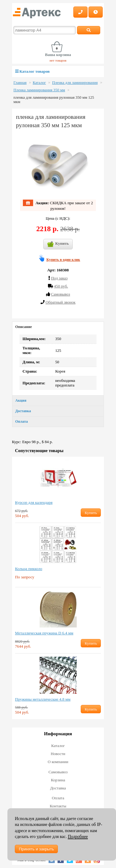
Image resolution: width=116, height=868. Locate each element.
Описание (24, 327)
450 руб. (61, 286)
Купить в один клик (63, 260)
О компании (58, 762)
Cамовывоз (61, 294)
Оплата (21, 421)
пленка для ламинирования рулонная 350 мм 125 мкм (54, 100)
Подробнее (78, 837)
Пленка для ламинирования (75, 83)
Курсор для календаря (34, 502)
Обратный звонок (60, 302)
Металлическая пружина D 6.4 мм (44, 633)
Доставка (23, 411)
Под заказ (59, 278)
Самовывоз (58, 772)
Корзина (58, 780)
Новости (58, 754)
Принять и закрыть (36, 849)
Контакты (58, 806)
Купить (58, 244)
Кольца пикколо (29, 569)
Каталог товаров (32, 71)
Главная (20, 83)
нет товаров (58, 60)
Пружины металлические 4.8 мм (43, 699)
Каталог (39, 83)
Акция (21, 400)
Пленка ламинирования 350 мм (39, 90)
